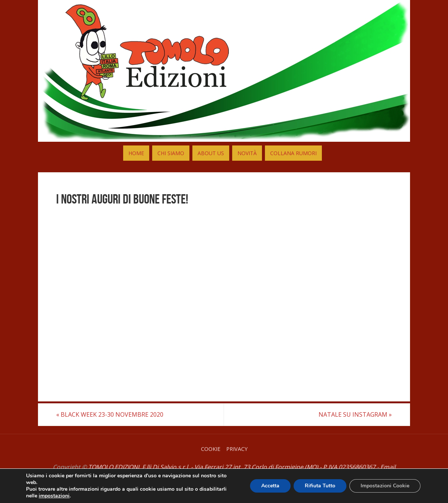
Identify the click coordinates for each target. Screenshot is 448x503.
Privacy (237, 449)
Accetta (270, 486)
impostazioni (54, 496)
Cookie (211, 449)
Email (388, 467)
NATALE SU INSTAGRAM (355, 414)
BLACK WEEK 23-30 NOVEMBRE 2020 (110, 414)
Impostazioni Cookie (385, 486)
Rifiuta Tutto (320, 486)
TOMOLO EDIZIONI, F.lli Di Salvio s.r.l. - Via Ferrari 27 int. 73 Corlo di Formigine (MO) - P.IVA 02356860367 (232, 467)
